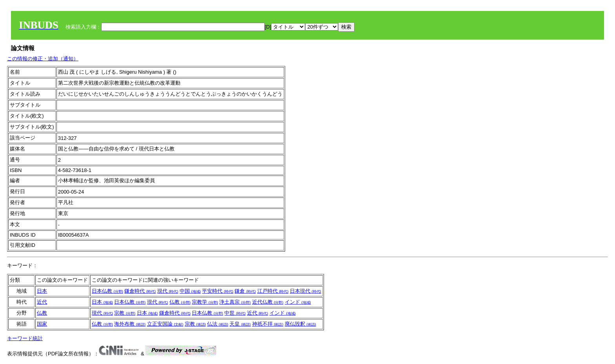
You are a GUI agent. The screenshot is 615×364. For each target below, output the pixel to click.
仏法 (218, 324)
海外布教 (130, 324)
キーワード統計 (25, 338)
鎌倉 (245, 291)
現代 (168, 291)
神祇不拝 (268, 324)
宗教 (125, 313)
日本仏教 (107, 291)
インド (298, 302)
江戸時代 (273, 291)
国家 (42, 324)
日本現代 (306, 291)
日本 (42, 291)
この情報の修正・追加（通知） (43, 59)
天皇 (240, 324)
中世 (235, 313)
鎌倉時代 (140, 291)
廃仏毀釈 (300, 324)
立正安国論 (165, 324)
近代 (42, 302)
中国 (190, 291)
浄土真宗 (235, 302)
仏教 (180, 302)
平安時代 (218, 291)
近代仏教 (268, 302)
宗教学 (205, 302)
